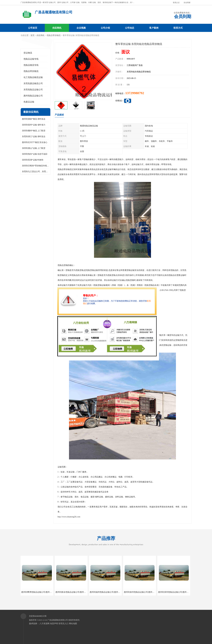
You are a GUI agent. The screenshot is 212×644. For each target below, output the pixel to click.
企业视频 (81, 28)
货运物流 (28, 53)
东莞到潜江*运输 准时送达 (34, 137)
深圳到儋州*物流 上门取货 (34, 131)
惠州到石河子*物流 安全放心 (35, 142)
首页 (33, 35)
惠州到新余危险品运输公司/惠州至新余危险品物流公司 (80, 592)
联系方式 (178, 28)
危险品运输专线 (31, 59)
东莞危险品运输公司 (33, 90)
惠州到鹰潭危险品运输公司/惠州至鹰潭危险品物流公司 (45, 592)
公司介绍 (105, 28)
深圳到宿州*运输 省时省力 (34, 125)
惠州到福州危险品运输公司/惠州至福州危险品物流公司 (114, 592)
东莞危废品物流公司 (33, 83)
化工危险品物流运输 (33, 77)
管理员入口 (63, 624)
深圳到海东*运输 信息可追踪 (35, 154)
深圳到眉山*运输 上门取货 (34, 148)
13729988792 (135, 93)
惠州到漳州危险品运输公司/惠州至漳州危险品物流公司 (182, 592)
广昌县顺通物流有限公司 (58, 620)
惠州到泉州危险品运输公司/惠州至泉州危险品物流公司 (148, 592)
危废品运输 (29, 102)
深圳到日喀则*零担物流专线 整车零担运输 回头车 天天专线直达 (35, 166)
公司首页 (33, 28)
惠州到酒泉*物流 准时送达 (34, 119)
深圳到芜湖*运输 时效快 (33, 160)
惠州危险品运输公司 (33, 96)
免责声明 (54, 624)
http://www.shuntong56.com (69, 517)
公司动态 (130, 28)
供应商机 (57, 28)
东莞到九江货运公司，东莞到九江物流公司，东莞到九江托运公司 (35, 172)
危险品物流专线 (31, 65)
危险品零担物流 (54, 35)
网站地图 (73, 624)
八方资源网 (44, 624)
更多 (47, 112)
